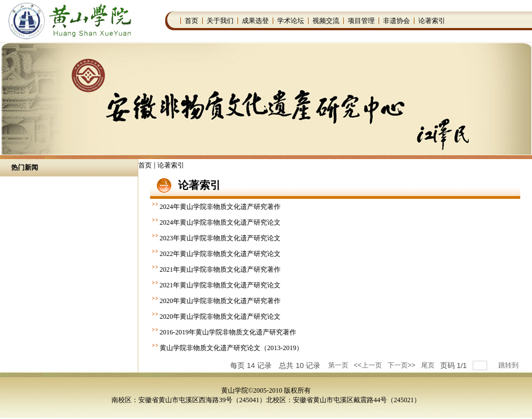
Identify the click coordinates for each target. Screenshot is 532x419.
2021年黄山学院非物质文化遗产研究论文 (220, 285)
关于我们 (220, 21)
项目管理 (361, 21)
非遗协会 (396, 21)
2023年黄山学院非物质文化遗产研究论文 (220, 238)
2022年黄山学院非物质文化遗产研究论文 (220, 254)
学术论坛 (291, 21)
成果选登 (255, 21)
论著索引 (432, 21)
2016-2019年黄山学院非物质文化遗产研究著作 (228, 332)
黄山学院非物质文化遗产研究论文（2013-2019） (231, 348)
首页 (192, 21)
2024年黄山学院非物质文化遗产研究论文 (220, 222)
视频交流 (326, 21)
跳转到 (509, 365)
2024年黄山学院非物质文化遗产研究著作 (220, 207)
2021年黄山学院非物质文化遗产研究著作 (220, 269)
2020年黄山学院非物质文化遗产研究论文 (220, 316)
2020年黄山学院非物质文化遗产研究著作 (220, 301)
